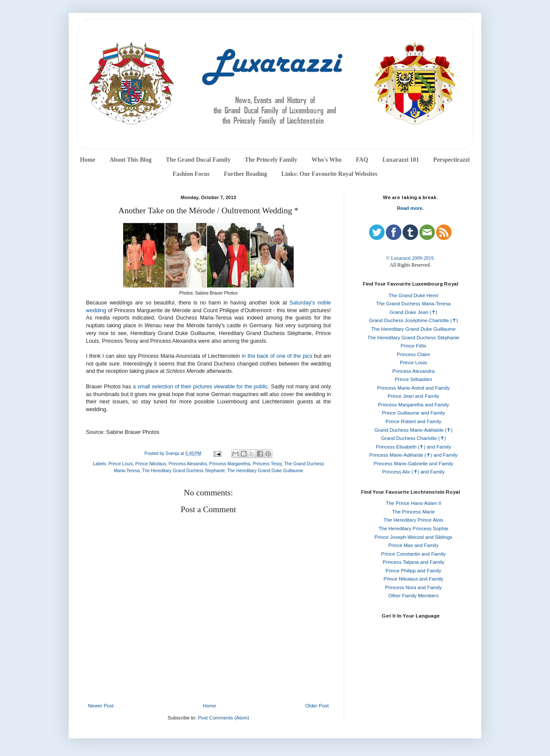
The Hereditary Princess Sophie (413, 529)
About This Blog (131, 160)
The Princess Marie (414, 512)
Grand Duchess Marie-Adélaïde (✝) (413, 430)
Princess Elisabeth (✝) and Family (414, 447)
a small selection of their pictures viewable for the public (200, 387)
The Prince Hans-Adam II (414, 503)
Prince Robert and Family (413, 421)
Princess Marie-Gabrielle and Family (414, 464)
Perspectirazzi (451, 160)
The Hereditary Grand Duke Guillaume (265, 471)
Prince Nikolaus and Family (414, 579)
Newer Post (101, 706)
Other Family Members (414, 596)
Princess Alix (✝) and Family (413, 472)
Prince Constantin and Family (413, 554)
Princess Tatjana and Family (413, 562)
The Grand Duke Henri (413, 295)
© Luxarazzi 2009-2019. (410, 258)
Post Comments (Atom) (223, 718)
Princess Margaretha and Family (413, 405)
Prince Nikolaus (151, 464)
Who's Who (327, 160)
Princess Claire (414, 354)
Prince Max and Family (414, 545)
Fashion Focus (191, 174)
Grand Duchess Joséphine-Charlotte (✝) (414, 320)
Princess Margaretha (230, 464)
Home (88, 160)
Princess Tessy (267, 464)
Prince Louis (121, 464)
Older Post (317, 706)
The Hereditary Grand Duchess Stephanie (184, 471)
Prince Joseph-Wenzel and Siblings (414, 537)
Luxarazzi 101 (401, 160)
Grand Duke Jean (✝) (414, 312)
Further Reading (245, 174)
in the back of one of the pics (277, 356)
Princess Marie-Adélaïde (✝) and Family (413, 455)
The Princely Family (271, 160)
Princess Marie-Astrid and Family (414, 388)
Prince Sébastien (414, 379)
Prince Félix (413, 346)
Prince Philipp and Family (413, 571)
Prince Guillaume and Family (414, 413)
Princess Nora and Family (413, 587)
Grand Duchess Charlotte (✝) (414, 438)
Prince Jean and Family (413, 396)
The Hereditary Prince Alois (414, 520)
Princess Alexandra (188, 464)
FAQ (362, 160)
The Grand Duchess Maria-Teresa (414, 304)
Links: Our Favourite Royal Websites (330, 174)
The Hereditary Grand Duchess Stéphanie (413, 338)
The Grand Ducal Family (198, 160)
